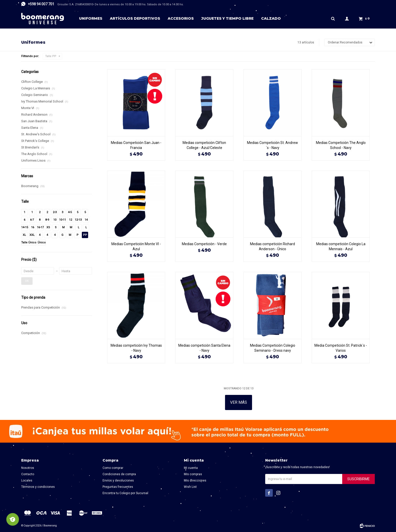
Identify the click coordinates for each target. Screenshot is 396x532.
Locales (27, 480)
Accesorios (181, 18)
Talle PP (51, 56)
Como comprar (113, 468)
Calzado (271, 18)
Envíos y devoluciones (118, 480)
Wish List (190, 487)
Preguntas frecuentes (118, 487)
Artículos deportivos (135, 18)
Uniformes (91, 18)
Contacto (28, 474)
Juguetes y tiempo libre (227, 18)
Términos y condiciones (38, 487)
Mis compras (193, 474)
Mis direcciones (195, 480)
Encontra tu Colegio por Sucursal (125, 493)
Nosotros (28, 468)
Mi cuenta (191, 468)
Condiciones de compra (119, 474)
